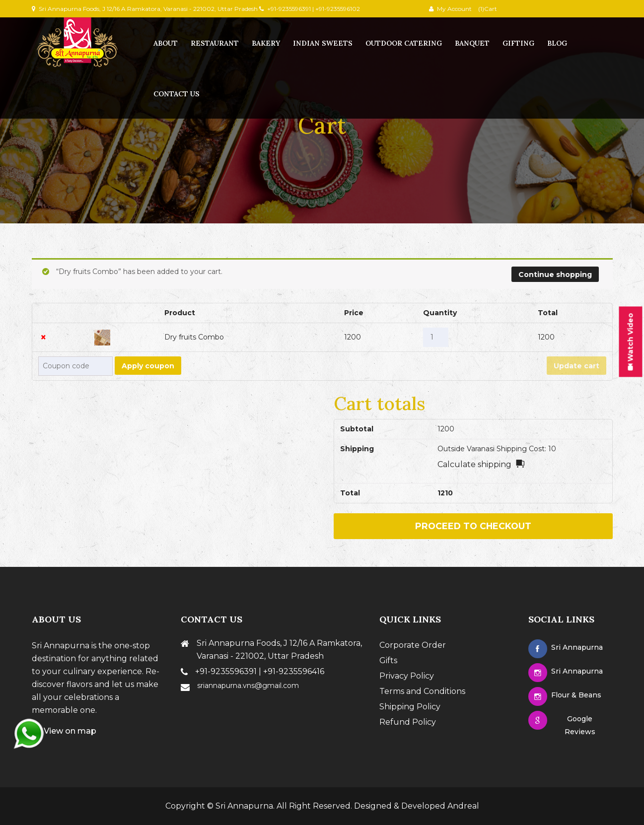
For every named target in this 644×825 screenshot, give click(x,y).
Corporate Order (413, 645)
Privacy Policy (407, 676)
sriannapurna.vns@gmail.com (248, 686)
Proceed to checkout (473, 526)
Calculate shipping (474, 464)
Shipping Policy (410, 707)
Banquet (472, 43)
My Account (454, 9)
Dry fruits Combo (194, 337)
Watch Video (631, 342)
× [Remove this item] (43, 337)
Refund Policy (408, 722)
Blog (557, 43)
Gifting (518, 43)
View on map (64, 731)
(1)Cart (487, 9)
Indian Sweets (323, 43)
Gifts (388, 660)
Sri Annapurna (244, 806)
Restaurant (215, 43)
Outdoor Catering (404, 43)
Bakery (266, 43)
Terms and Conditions (422, 691)
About (166, 43)
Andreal (463, 806)
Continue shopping (555, 275)
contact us (177, 94)
